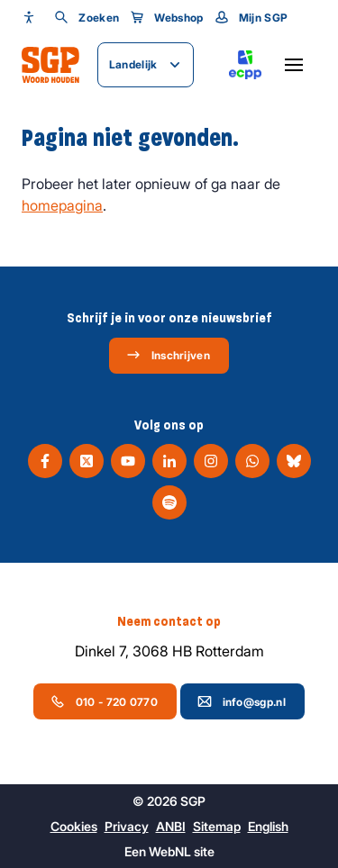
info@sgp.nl (242, 701)
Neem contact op (169, 621)
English (268, 826)
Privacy (127, 826)
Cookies (74, 826)
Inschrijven (168, 355)
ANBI (171, 826)
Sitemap (217, 826)
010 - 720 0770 (104, 701)
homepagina (62, 205)
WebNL (170, 851)
